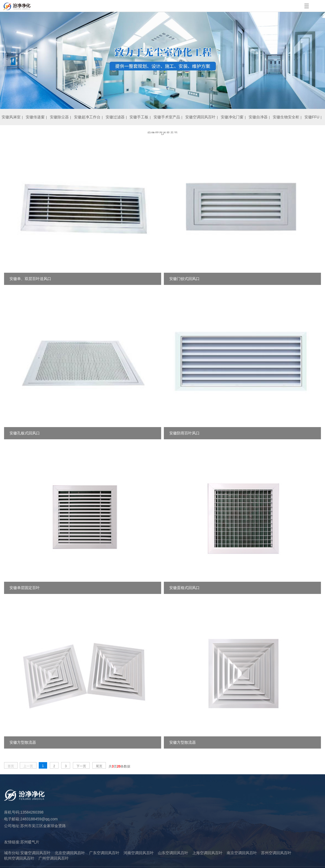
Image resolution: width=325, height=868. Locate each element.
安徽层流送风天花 (162, 133)
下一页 (81, 766)
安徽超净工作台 (87, 117)
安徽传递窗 (35, 117)
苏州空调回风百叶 (276, 853)
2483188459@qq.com (39, 819)
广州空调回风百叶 (54, 858)
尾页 (99, 766)
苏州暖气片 (30, 842)
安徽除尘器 (59, 117)
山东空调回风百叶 (173, 853)
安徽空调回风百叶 (200, 117)
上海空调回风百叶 (207, 853)
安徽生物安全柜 (286, 117)
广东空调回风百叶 (104, 853)
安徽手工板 (139, 117)
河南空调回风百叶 (139, 853)
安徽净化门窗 (232, 117)
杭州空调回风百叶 (19, 858)
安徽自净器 (258, 117)
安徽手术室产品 (167, 117)
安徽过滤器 (115, 117)
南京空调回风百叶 (242, 853)
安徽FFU (312, 117)
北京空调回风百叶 (70, 853)
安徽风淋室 (11, 117)
